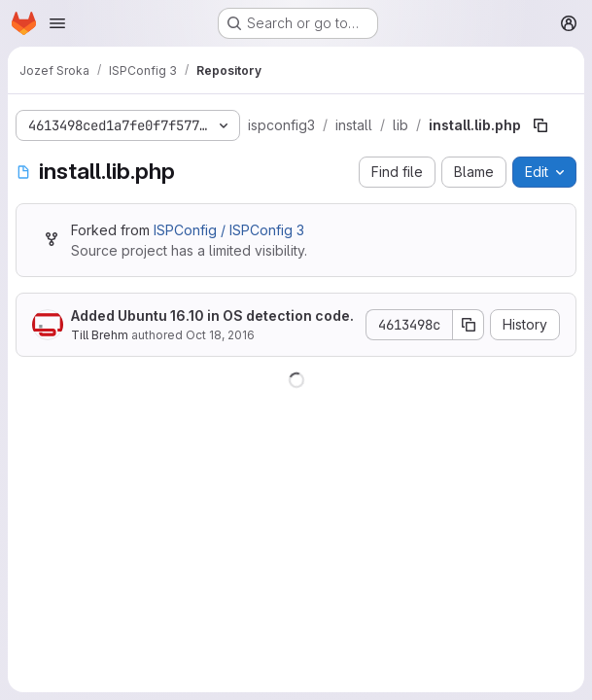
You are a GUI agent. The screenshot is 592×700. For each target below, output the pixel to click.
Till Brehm (100, 335)
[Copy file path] (540, 125)
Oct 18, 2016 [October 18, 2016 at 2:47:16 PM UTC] (220, 335)
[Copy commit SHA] (469, 325)
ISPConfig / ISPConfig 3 (229, 230)
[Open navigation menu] (57, 23)
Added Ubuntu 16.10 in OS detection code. (212, 315)
